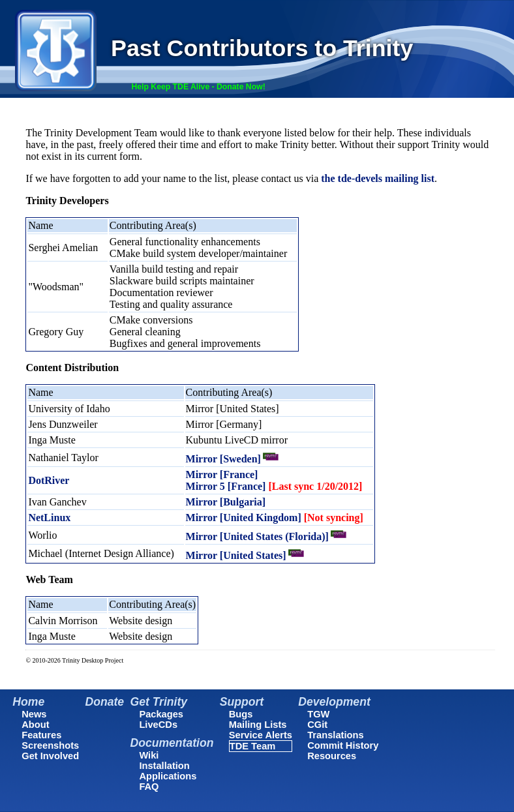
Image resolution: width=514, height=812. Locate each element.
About (35, 725)
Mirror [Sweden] (223, 459)
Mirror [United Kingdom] (275, 518)
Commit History (343, 745)
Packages (161, 714)
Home (28, 702)
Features (41, 735)
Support (242, 702)
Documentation (172, 743)
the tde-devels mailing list (378, 178)
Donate (105, 702)
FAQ (149, 787)
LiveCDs (158, 725)
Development (334, 702)
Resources (332, 756)
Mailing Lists (258, 725)
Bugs (241, 714)
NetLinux (49, 518)
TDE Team (253, 746)
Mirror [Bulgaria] (226, 502)
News (34, 714)
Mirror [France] (222, 474)
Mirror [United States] (236, 555)
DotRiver (49, 480)
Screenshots (50, 745)
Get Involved (50, 756)
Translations (335, 735)
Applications (168, 776)
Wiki (149, 755)
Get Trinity (159, 702)
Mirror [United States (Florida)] (257, 536)
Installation (164, 766)
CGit (317, 725)
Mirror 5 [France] (274, 486)
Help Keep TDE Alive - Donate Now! (198, 87)
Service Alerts (261, 735)
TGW (318, 714)
